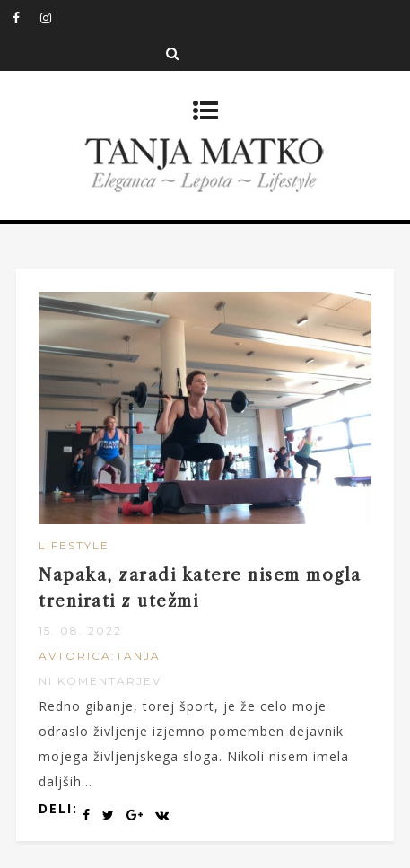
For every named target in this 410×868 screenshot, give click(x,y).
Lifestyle (74, 545)
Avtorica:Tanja (100, 656)
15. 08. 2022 (80, 631)
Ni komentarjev (100, 681)
